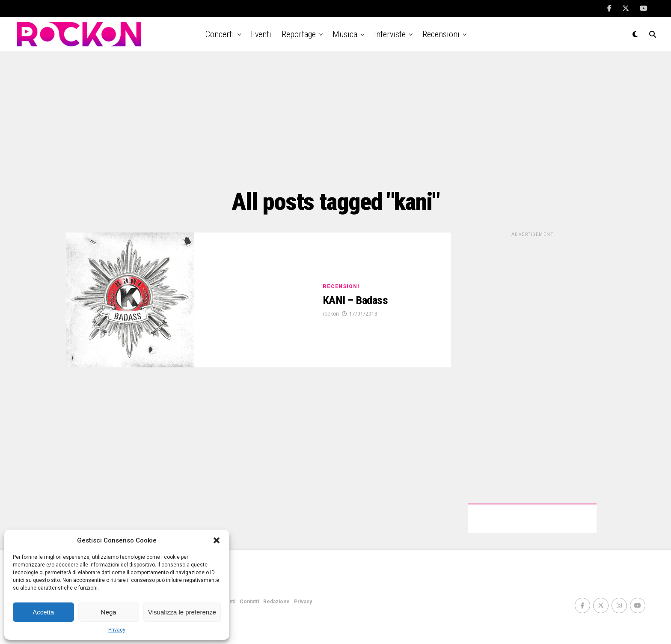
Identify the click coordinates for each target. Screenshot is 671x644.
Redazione (276, 602)
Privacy (117, 630)
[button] (217, 540)
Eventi (261, 34)
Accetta (43, 612)
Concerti (220, 34)
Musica (345, 34)
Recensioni (441, 34)
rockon (331, 314)
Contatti (249, 602)
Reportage (299, 34)
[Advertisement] (335, 120)
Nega (109, 612)
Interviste (390, 34)
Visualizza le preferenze (182, 612)
